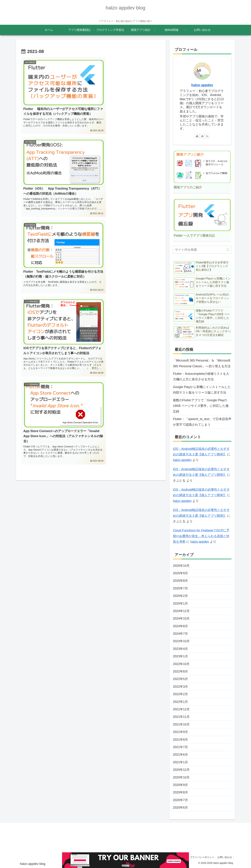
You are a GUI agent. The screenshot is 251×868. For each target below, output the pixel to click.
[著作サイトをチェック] (197, 136)
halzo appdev (202, 85)
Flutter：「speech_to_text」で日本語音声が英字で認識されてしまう (202, 422)
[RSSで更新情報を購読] (207, 136)
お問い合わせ (224, 857)
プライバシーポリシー (201, 857)
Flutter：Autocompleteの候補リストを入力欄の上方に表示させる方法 (201, 377)
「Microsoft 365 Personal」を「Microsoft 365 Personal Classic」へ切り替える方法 (202, 363)
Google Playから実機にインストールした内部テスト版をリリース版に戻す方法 (202, 390)
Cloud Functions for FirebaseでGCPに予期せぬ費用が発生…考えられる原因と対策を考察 (201, 536)
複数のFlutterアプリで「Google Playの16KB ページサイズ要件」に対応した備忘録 (201, 406)
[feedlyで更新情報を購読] (202, 136)
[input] (202, 250)
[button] (228, 250)
